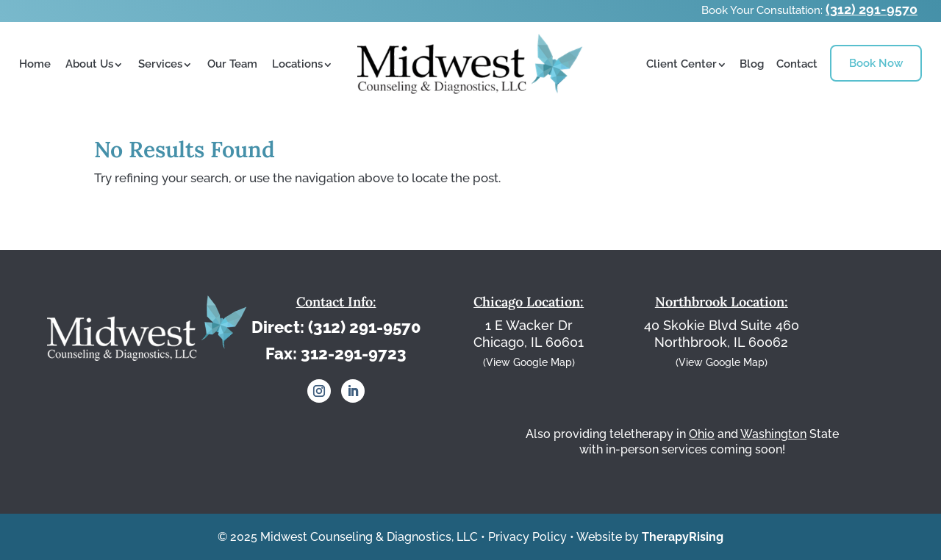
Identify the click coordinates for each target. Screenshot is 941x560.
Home (35, 64)
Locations (297, 64)
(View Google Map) (529, 362)
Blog (752, 64)
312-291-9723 (354, 353)
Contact (797, 64)
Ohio (702, 434)
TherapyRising (683, 537)
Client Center (681, 64)
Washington (773, 434)
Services (160, 64)
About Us (89, 64)
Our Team (232, 64)
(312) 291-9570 (872, 9)
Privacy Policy (527, 537)
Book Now (876, 63)
